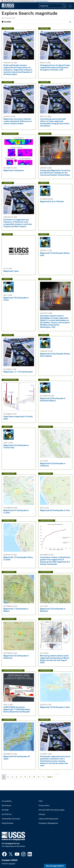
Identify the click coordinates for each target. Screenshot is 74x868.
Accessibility (7, 801)
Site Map (5, 810)
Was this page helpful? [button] (55, 866)
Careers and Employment (48, 819)
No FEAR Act (7, 814)
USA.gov (42, 814)
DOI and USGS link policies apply (52, 810)
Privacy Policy (44, 806)
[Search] (64, 6)
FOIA (41, 801)
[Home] (8, 8)
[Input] (53, 6)
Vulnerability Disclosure (11, 819)
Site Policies (6, 806)
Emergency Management (48, 823)
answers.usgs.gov (8, 864)
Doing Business (8, 823)
